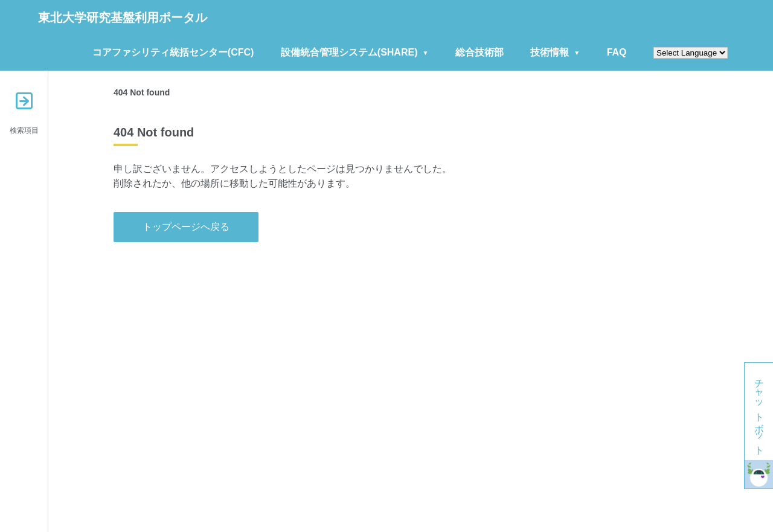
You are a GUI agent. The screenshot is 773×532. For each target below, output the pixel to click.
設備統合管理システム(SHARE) (349, 52)
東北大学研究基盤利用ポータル (123, 18)
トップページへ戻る (186, 227)
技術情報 (550, 52)
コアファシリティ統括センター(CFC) (173, 52)
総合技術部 (480, 52)
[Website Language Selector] (691, 53)
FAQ (617, 52)
